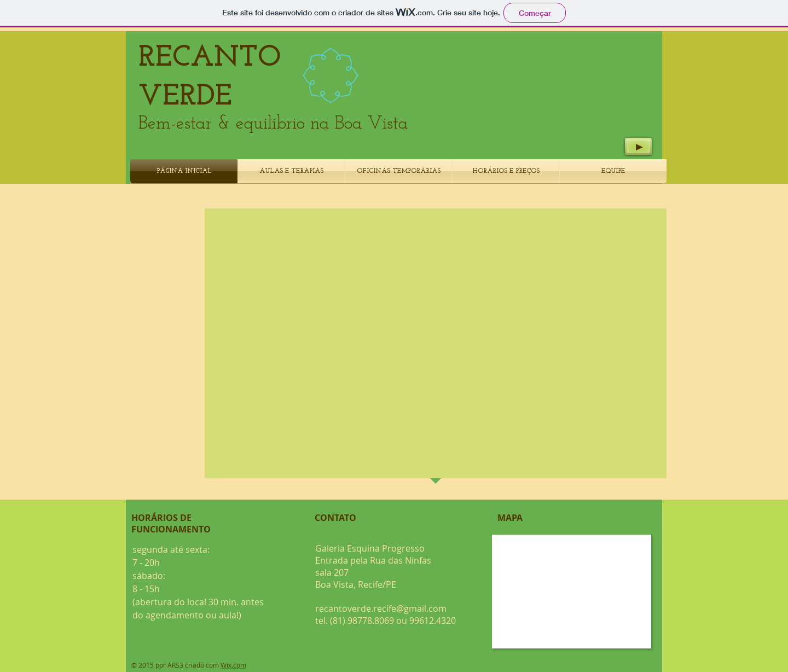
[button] (444, 325)
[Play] (638, 146)
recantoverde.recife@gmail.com (381, 609)
